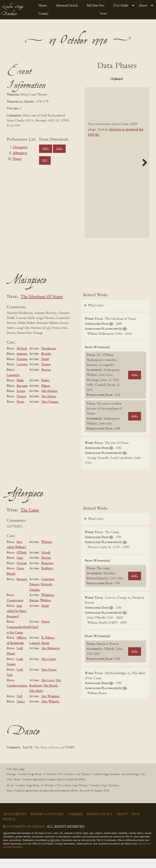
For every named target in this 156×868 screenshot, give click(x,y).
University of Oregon (26, 836)
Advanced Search (67, 6)
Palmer (46, 395)
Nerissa (21, 406)
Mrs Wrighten (50, 706)
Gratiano (22, 369)
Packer (45, 390)
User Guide (121, 6)
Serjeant (22, 573)
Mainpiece (20, 147)
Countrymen (15, 610)
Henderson (49, 358)
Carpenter (48, 589)
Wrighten (47, 605)
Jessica (21, 401)
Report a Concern (47, 824)
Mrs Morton (49, 401)
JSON (45, 149)
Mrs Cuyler (49, 669)
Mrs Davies (49, 406)
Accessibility (15, 824)
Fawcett (34, 594)
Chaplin (34, 599)
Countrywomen (17, 695)
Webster (47, 551)
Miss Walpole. (51, 711)
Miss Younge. (50, 411)
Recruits (22, 589)
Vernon (46, 374)
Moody (46, 562)
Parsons (46, 379)
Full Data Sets (96, 6)
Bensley (46, 363)
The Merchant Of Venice (42, 306)
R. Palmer (48, 647)
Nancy (21, 711)
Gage (20, 567)
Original (127, 79)
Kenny (46, 653)
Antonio (22, 363)
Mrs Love (48, 690)
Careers (75, 824)
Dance (17, 159)
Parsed (127, 89)
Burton (34, 610)
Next (143, 172)
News (103, 14)
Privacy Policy (100, 824)
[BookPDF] (117, 172)
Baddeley (47, 578)
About (143, 6)
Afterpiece (20, 153)
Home (43, 6)
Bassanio (22, 395)
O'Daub (22, 562)
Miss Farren (49, 679)
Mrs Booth (51, 695)
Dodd (45, 369)
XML (59, 149)
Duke (20, 390)
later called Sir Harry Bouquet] (17, 621)
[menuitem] (44, 6)
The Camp (30, 520)
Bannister (47, 573)
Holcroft (46, 594)
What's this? (96, 315)
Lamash (35, 653)
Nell (19, 706)
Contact (43, 14)
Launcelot (13, 385)
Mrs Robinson (51, 658)
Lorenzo (22, 374)
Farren (45, 631)
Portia (20, 411)
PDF (104, 79)
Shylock (22, 358)
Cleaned (105, 89)
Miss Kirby (36, 700)
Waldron (46, 610)
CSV (45, 161)
